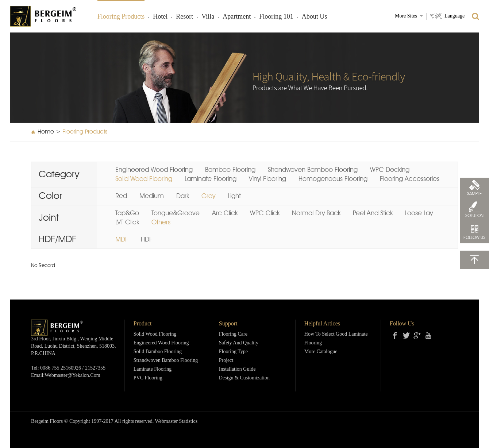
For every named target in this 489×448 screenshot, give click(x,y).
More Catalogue (321, 352)
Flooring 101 (276, 17)
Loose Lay (419, 213)
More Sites (406, 16)
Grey (208, 196)
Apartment (237, 17)
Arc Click (225, 213)
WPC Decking (390, 170)
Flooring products (121, 17)
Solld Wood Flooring (155, 334)
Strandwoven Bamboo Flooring (313, 170)
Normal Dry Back (316, 213)
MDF (122, 240)
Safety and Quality (239, 343)
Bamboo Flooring (230, 170)
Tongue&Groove (176, 213)
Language (455, 16)
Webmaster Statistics (176, 422)
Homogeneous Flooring (333, 179)
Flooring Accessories (410, 179)
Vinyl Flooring (267, 179)
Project (226, 361)
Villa (208, 17)
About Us (315, 17)
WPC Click (265, 213)
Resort (184, 17)
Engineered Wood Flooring (154, 170)
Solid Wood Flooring (144, 179)
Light (234, 196)
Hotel (160, 17)
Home (46, 132)
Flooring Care (233, 334)
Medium (152, 196)
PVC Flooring (148, 378)
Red (121, 196)
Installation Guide (237, 369)
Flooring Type (233, 352)
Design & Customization (244, 378)
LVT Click (127, 223)
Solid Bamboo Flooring (158, 352)
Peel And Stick (373, 213)
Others (161, 223)
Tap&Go (127, 213)
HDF (147, 240)
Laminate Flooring (211, 179)
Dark (183, 196)
